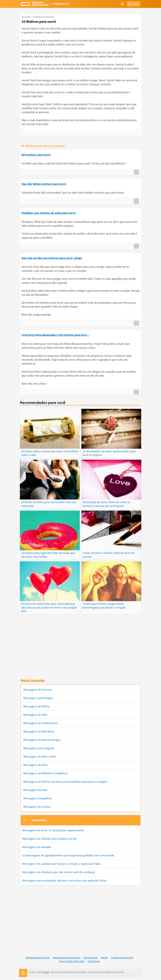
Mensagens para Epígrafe (39, 748)
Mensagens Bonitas (35, 790)
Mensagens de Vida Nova (39, 731)
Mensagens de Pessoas (38, 689)
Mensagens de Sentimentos (40, 723)
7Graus (46, 972)
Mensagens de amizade (37, 846)
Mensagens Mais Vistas (38, 957)
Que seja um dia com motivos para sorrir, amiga (52, 258)
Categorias (94, 961)
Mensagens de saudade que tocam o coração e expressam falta (61, 863)
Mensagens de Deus (36, 765)
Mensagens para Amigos (38, 698)
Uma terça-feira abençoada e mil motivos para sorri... (55, 335)
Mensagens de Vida (35, 714)
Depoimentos (91, 957)
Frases (104, 957)
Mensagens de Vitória (36, 706)
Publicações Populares (72, 961)
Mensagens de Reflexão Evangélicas (45, 773)
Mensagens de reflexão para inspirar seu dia (49, 838)
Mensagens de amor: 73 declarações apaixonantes (53, 830)
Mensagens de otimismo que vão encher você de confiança (59, 872)
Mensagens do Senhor (37, 806)
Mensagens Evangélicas (38, 798)
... (136, 172)
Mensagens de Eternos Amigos (42, 739)
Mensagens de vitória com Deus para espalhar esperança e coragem (65, 781)
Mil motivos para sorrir (36, 155)
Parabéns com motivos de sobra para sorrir (49, 213)
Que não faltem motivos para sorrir (44, 184)
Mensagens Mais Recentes (67, 957)
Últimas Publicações (122, 957)
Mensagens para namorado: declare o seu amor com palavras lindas (64, 880)
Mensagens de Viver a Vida (39, 756)
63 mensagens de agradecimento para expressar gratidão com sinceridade (68, 855)
